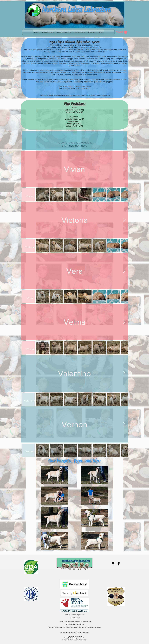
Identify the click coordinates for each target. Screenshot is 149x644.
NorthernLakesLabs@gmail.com (66, 95)
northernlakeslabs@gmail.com (75, 615)
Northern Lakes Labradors (77, 9)
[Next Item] (124, 169)
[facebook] (119, 564)
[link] (122, 32)
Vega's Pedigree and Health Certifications (74, 86)
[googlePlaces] (113, 564)
